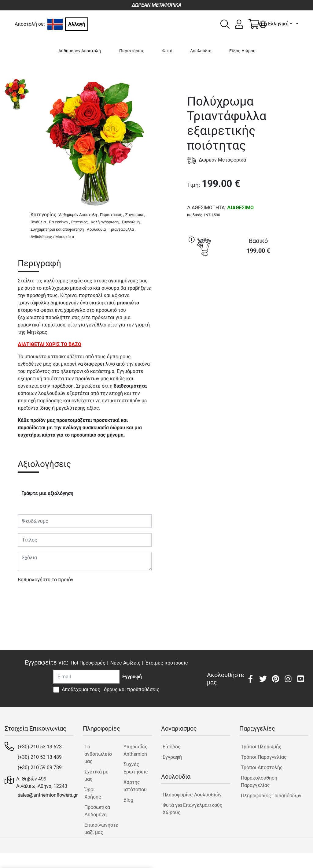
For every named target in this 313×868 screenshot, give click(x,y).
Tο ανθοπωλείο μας (98, 754)
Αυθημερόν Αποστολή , (79, 215)
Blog (128, 800)
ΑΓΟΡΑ (248, 282)
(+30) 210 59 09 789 (40, 767)
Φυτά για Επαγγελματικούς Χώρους (193, 809)
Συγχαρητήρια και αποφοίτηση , (58, 229)
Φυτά (167, 51)
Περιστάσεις (132, 51)
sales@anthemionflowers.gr (48, 795)
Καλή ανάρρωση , (106, 222)
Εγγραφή (172, 757)
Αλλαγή (77, 24)
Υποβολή (31, 597)
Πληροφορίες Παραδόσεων (271, 796)
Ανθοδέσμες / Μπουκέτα (52, 237)
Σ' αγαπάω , (135, 215)
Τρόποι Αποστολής (262, 767)
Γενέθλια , (39, 222)
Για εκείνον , (59, 222)
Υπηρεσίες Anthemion (136, 750)
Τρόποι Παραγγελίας (264, 757)
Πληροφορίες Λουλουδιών (192, 795)
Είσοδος (172, 747)
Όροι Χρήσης (93, 793)
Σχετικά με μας (96, 775)
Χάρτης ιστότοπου (135, 786)
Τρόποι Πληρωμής (261, 747)
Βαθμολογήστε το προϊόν (46, 580)
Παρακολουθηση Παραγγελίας (259, 782)
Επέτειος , (80, 222)
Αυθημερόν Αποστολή (80, 51)
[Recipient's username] (86, 677)
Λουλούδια (201, 51)
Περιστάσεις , (112, 215)
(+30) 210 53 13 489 (40, 757)
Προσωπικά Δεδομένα (97, 811)
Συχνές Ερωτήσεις (136, 768)
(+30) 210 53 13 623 (40, 747)
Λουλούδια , (97, 229)
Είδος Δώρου (242, 51)
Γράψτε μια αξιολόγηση (47, 493)
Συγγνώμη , (132, 222)
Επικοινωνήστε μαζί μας (99, 829)
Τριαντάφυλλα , (122, 229)
